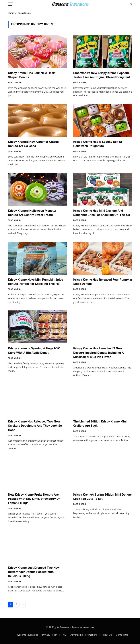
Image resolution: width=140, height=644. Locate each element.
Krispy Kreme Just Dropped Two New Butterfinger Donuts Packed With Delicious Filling (34, 572)
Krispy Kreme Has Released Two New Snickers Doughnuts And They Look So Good (35, 426)
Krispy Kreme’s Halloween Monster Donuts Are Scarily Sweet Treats (32, 213)
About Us (107, 635)
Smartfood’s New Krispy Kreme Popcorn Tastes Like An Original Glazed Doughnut (102, 75)
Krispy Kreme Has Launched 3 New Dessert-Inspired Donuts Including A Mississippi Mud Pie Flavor (99, 352)
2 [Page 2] (17, 604)
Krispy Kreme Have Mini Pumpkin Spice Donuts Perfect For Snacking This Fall (36, 282)
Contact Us (122, 635)
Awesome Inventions (27, 635)
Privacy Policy (50, 635)
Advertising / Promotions (84, 635)
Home (11, 13)
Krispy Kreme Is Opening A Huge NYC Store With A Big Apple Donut (34, 350)
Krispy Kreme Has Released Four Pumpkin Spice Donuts (103, 282)
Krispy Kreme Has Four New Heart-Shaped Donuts (32, 75)
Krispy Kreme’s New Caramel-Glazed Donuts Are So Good (33, 144)
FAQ (64, 635)
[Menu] (10, 4)
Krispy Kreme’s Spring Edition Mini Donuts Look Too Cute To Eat (102, 497)
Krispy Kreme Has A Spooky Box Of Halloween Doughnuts (98, 144)
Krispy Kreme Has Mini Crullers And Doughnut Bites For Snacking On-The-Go (102, 213)
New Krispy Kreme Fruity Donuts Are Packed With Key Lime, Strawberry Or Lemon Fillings (34, 499)
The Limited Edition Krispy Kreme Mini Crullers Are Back (100, 423)
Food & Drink (15, 83)
